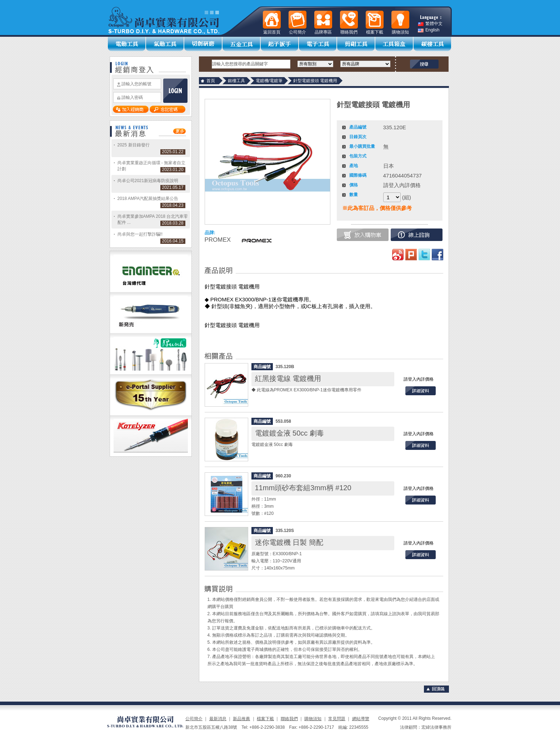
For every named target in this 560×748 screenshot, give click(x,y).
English (429, 30)
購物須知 (313, 719)
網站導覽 (361, 719)
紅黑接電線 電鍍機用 (288, 378)
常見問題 (337, 719)
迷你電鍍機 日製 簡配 (289, 542)
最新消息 (218, 719)
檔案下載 (265, 719)
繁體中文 (430, 24)
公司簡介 (194, 719)
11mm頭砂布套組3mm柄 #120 (303, 488)
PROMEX (218, 240)
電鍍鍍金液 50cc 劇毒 (289, 433)
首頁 (211, 81)
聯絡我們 (289, 719)
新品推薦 (241, 719)
